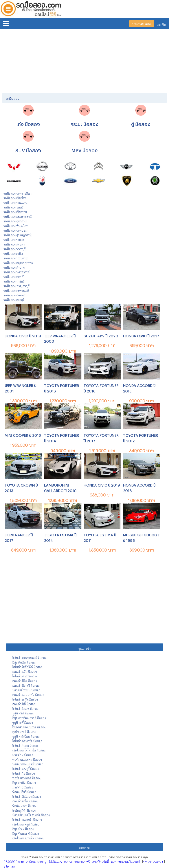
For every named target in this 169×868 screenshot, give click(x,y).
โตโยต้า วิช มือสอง (24, 773)
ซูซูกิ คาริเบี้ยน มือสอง (26, 736)
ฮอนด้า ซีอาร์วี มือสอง (26, 685)
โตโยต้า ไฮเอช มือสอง (25, 708)
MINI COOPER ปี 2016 (23, 435)
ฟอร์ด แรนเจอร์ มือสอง (26, 777)
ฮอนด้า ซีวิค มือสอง (25, 680)
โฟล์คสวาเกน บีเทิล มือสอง (29, 726)
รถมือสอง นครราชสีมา (17, 193)
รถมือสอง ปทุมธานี (16, 257)
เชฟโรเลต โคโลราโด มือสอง (29, 750)
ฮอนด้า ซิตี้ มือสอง (24, 703)
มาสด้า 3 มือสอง (23, 787)
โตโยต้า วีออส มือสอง (25, 745)
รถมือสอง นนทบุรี (15, 248)
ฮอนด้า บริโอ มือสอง (25, 800)
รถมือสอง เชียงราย (15, 211)
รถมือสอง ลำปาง (14, 267)
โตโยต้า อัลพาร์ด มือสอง (27, 740)
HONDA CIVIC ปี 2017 (141, 335)
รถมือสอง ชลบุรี (13, 207)
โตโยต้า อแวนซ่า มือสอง (27, 819)
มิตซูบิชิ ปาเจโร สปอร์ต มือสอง (31, 814)
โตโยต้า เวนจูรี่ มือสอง (26, 768)
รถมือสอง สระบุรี (14, 299)
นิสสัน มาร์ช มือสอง (24, 805)
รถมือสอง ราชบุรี (14, 281)
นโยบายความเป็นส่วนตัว (126, 861)
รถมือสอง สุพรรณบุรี (16, 290)
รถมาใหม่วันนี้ (100, 861)
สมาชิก (161, 24)
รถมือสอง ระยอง (14, 239)
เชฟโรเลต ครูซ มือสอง (26, 824)
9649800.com (14, 861)
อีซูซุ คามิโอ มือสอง (24, 782)
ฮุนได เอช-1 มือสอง (24, 731)
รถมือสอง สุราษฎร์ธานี (17, 234)
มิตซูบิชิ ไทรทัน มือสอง (26, 689)
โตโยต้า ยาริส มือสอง (25, 699)
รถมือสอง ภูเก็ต (13, 253)
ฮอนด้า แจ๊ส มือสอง (25, 671)
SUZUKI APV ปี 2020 (101, 335)
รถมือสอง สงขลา (14, 244)
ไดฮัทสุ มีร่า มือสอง (24, 810)
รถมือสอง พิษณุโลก (16, 225)
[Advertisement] (84, 60)
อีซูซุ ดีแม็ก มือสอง (24, 662)
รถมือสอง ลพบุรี (14, 276)
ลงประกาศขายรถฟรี (77, 861)
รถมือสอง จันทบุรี (14, 295)
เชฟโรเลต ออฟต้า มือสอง (28, 837)
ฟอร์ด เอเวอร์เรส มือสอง (27, 759)
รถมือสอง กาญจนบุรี (17, 285)
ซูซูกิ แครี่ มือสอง (23, 722)
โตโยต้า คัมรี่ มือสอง (25, 676)
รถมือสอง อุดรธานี (15, 220)
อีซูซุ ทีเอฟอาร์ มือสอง (26, 833)
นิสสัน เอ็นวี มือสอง (24, 791)
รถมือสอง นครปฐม (15, 230)
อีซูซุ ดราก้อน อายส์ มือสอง (29, 717)
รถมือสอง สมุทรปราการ (18, 262)
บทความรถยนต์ (153, 861)
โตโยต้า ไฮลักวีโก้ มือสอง (27, 666)
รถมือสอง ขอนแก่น (16, 202)
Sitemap (9, 866)
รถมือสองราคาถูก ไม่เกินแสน (44, 861)
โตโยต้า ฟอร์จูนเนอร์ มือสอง (29, 657)
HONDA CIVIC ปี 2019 (23, 335)
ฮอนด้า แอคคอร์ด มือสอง (28, 694)
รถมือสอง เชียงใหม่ (15, 197)
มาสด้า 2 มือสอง (23, 754)
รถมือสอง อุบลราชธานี (18, 216)
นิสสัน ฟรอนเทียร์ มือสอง (28, 763)
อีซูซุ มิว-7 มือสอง (23, 828)
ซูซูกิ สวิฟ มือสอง (23, 713)
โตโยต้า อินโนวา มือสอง (27, 796)
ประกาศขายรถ (142, 23)
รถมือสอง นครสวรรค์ (17, 271)
